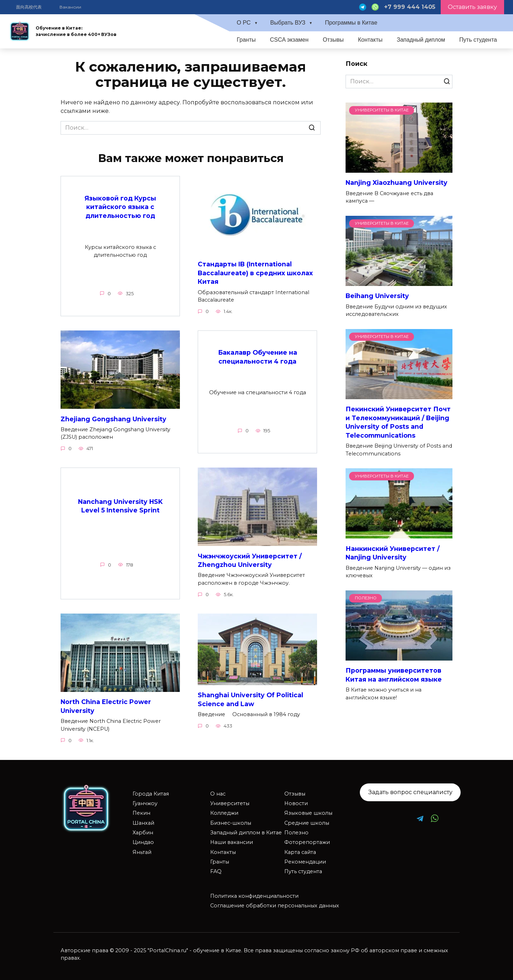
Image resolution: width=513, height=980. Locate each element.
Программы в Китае (351, 23)
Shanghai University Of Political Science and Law (250, 700)
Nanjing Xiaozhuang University (397, 183)
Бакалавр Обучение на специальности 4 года (258, 357)
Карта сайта (300, 852)
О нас (218, 794)
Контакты (370, 40)
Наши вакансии (232, 843)
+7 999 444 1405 (410, 7)
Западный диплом (421, 40)
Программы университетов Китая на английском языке (394, 675)
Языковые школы (308, 813)
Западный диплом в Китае (246, 833)
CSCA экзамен (289, 40)
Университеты (230, 803)
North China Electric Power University (106, 707)
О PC (243, 23)
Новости (296, 803)
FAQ (216, 872)
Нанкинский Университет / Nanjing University (393, 553)
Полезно (296, 833)
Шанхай (143, 823)
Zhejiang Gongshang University (113, 419)
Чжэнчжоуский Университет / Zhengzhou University (250, 561)
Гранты (246, 40)
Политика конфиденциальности (254, 896)
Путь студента (478, 40)
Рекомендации (305, 862)
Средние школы (307, 823)
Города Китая (151, 794)
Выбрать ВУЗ (288, 23)
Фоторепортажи (307, 843)
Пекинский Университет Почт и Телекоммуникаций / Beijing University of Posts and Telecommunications (398, 422)
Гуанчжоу (145, 803)
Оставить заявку (472, 7)
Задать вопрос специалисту (410, 792)
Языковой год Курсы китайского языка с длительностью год (120, 207)
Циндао (143, 843)
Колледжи (224, 813)
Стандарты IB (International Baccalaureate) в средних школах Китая (255, 273)
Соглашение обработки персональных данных (275, 906)
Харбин (143, 833)
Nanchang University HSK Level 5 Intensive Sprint (120, 506)
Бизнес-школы (231, 823)
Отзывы (333, 40)
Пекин (141, 813)
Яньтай (142, 852)
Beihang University (377, 296)
